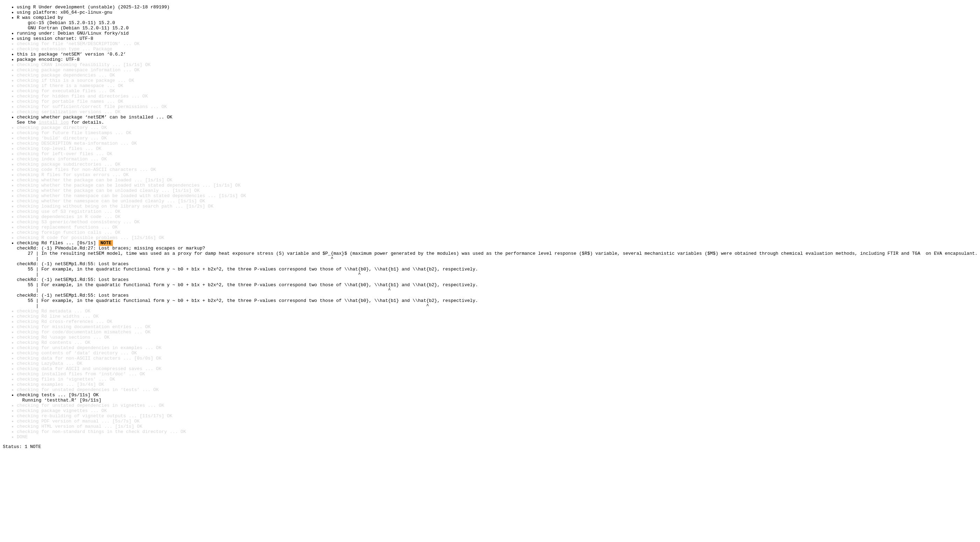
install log (54, 146)
